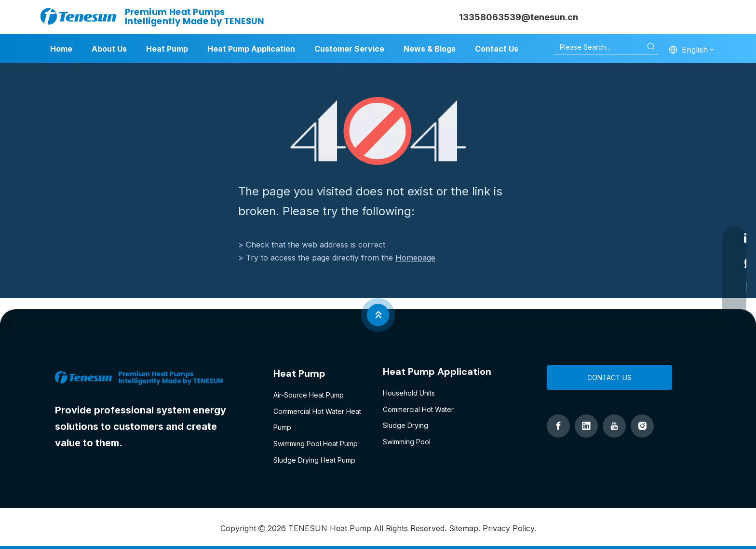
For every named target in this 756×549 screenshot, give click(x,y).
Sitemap (464, 528)
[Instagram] (642, 426)
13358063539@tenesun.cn (519, 17)
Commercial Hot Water (418, 409)
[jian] (378, 315)
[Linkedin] (586, 426)
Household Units (409, 393)
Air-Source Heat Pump (309, 395)
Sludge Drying (405, 425)
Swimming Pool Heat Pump (316, 444)
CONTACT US (609, 377)
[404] (378, 131)
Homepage (415, 258)
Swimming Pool (407, 442)
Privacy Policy (508, 528)
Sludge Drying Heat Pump (314, 460)
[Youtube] (614, 426)
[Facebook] (558, 426)
